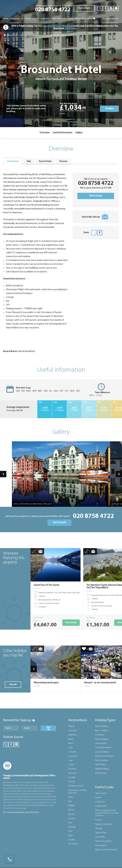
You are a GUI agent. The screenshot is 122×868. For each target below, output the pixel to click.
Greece (71, 797)
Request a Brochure (104, 824)
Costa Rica (73, 756)
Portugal (72, 827)
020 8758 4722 (53, 10)
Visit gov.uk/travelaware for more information (21, 812)
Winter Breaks (101, 773)
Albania (71, 726)
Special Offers (101, 833)
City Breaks (100, 735)
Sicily (70, 831)
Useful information (62, 133)
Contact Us (100, 802)
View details (71, 623)
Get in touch (84, 8)
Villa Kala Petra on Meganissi (57, 26)
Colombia (72, 752)
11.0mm (45, 409)
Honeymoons (101, 743)
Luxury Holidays (102, 752)
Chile (70, 748)
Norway (24, 35)
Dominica (72, 773)
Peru (70, 823)
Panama (72, 818)
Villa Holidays (101, 765)
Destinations (16, 19)
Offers (54, 19)
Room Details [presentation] (45, 161)
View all (13, 685)
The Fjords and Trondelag (39, 35)
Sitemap (99, 829)
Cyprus (71, 765)
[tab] (13, 161)
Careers (98, 798)
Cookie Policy (101, 806)
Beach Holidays (102, 731)
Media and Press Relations (107, 850)
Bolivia (71, 739)
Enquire (109, 109)
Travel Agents (101, 846)
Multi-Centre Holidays (105, 756)
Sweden (72, 840)
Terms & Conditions (104, 841)
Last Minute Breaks (103, 748)
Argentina (72, 735)
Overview (45, 133)
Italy (70, 801)
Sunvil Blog (100, 837)
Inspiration (45, 19)
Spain (71, 836)
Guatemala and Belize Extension (78, 792)
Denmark (72, 769)
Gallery (79, 133)
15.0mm (89, 409)
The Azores (73, 844)
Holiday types (32, 19)
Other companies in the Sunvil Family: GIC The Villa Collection (107, 813)
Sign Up (48, 728)
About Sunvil (101, 793)
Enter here (71, 29)
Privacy (98, 820)
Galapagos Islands (76, 786)
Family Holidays (102, 739)
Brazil (71, 743)
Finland (71, 782)
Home (6, 19)
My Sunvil (86, 19)
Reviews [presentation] (63, 161)
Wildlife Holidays (102, 769)
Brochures (62, 19)
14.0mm (104, 409)
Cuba (70, 760)
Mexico (71, 810)
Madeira (72, 806)
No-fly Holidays (102, 760)
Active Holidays (102, 726)
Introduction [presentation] (13, 161)
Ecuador (72, 777)
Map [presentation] (29, 161)
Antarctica (73, 731)
